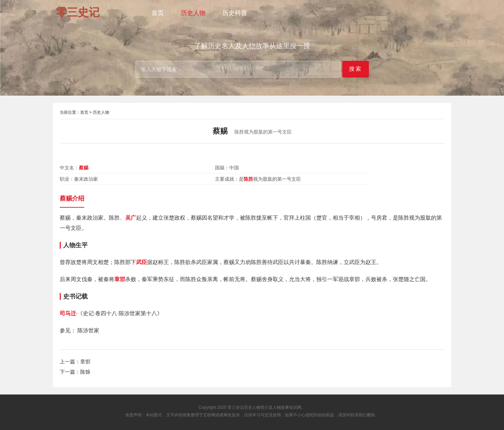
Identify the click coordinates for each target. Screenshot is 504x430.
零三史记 (236, 407)
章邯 (85, 362)
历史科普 (235, 13)
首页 (158, 13)
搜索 (356, 69)
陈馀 (85, 372)
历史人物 (193, 13)
